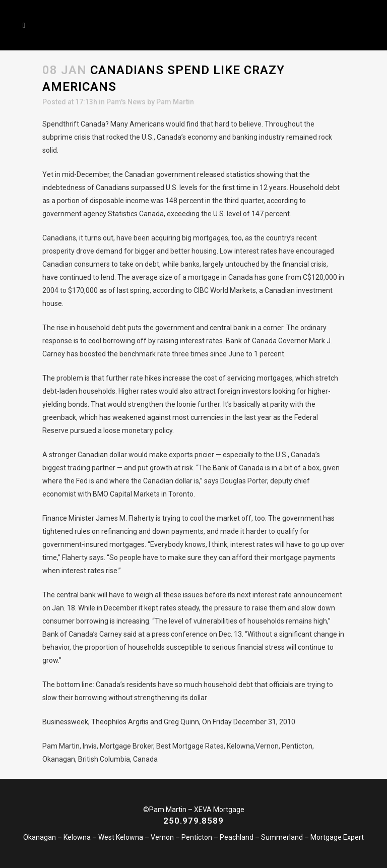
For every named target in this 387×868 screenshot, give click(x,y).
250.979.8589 (193, 821)
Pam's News (126, 102)
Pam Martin (175, 102)
